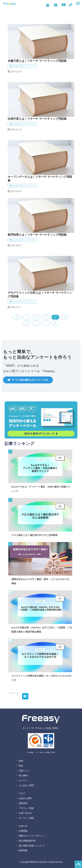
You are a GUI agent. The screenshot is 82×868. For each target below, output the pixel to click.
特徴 (21, 761)
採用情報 (23, 850)
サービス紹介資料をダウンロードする (30, 380)
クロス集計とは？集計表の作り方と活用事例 (34, 535)
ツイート (14, 693)
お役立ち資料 (25, 798)
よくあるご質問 (26, 785)
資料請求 (23, 803)
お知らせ (23, 826)
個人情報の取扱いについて (32, 846)
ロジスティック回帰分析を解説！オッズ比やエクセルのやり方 (41, 678)
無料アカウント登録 (71, 5)
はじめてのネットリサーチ (24, 66)
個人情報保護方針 (27, 841)
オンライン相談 (26, 818)
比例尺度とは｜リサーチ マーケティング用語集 (37, 119)
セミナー (23, 780)
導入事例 (23, 776)
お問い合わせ (56, 5)
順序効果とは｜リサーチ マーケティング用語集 (37, 235)
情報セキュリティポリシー (32, 836)
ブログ (22, 793)
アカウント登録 (26, 808)
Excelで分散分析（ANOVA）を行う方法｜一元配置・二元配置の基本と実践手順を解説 (42, 630)
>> (55, 323)
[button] (78, 3)
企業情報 (23, 831)
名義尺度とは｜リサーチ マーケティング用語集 (37, 61)
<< (17, 317)
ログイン (48, 5)
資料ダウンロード (64, 5)
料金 (21, 766)
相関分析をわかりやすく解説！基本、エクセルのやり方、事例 (41, 581)
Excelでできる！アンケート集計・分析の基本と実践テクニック (41, 489)
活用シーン (24, 771)
